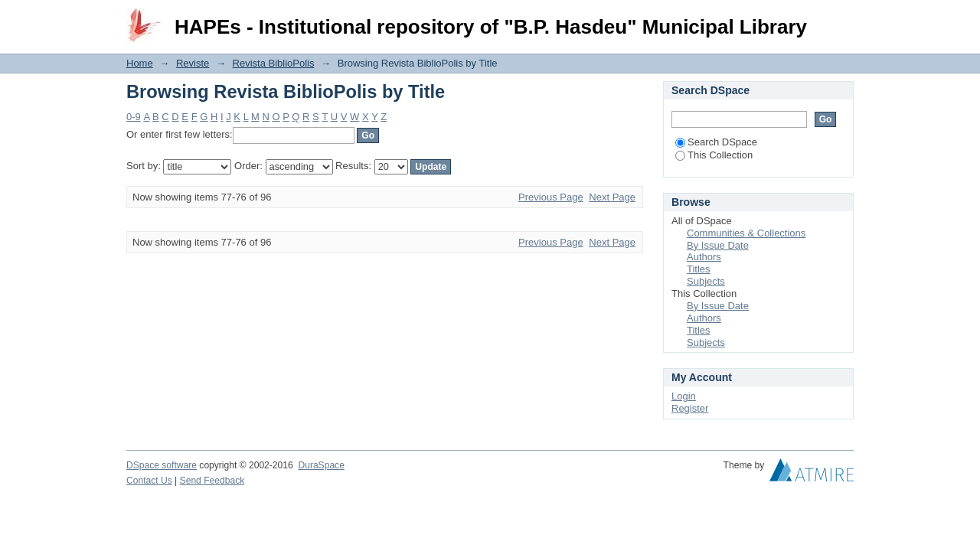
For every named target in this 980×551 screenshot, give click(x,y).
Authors (704, 257)
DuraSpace (321, 465)
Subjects (706, 281)
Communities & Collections (746, 233)
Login (841, 19)
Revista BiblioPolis (274, 63)
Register (690, 408)
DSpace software (162, 465)
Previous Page (551, 197)
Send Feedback (212, 481)
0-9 (134, 117)
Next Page (612, 197)
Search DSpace (716, 142)
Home (140, 63)
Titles (699, 269)
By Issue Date (718, 245)
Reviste (193, 63)
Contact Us (149, 481)
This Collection (714, 155)
